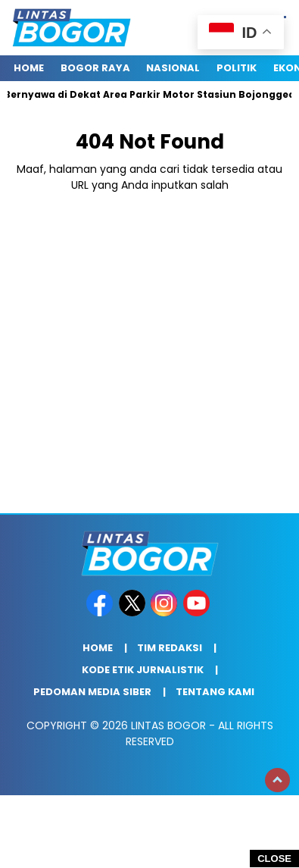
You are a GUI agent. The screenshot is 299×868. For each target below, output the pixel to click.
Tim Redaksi (170, 648)
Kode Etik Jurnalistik (143, 670)
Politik (237, 68)
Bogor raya (95, 68)
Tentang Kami (215, 692)
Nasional (173, 68)
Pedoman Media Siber (92, 692)
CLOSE (274, 859)
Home (29, 68)
